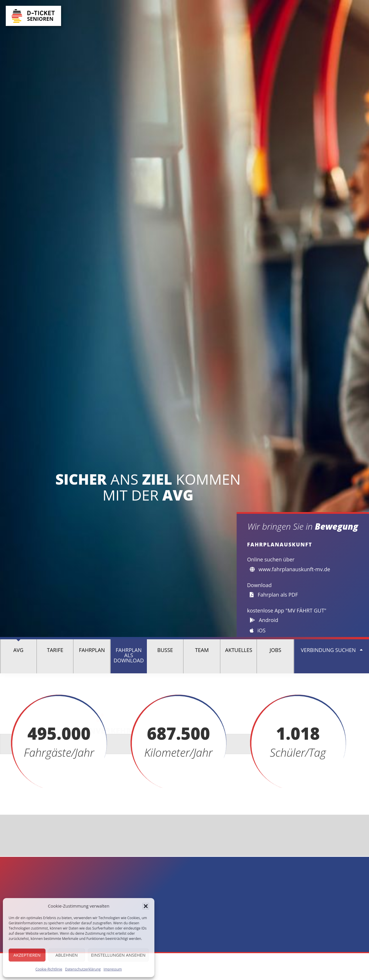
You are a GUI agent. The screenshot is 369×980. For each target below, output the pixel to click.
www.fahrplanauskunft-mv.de (290, 569)
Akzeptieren (27, 955)
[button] (146, 906)
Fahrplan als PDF (274, 595)
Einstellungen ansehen (118, 955)
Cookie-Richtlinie (49, 969)
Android (264, 620)
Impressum (113, 969)
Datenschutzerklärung (83, 969)
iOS (258, 630)
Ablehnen (67, 955)
